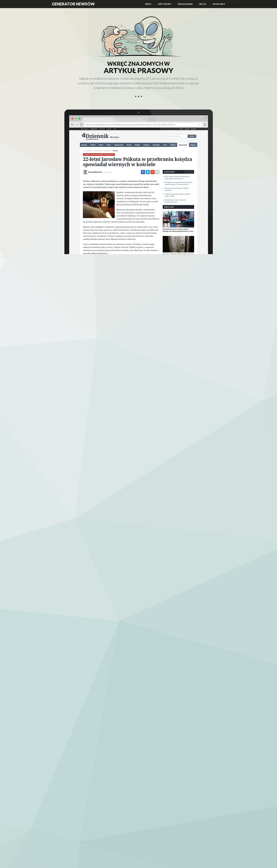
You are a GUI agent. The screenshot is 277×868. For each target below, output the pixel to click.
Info (148, 4)
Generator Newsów (73, 4)
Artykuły (165, 4)
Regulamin (185, 4)
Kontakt (219, 4)
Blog (203, 4)
